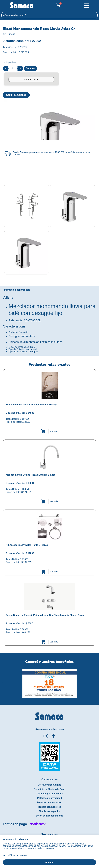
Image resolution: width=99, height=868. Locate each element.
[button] (2, 681)
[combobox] (49, 15)
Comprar (31, 68)
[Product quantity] (13, 68)
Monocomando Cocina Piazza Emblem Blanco (31, 474)
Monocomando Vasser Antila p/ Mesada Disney (31, 404)
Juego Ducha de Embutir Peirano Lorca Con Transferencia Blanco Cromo (45, 615)
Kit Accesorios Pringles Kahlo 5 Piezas (27, 544)
